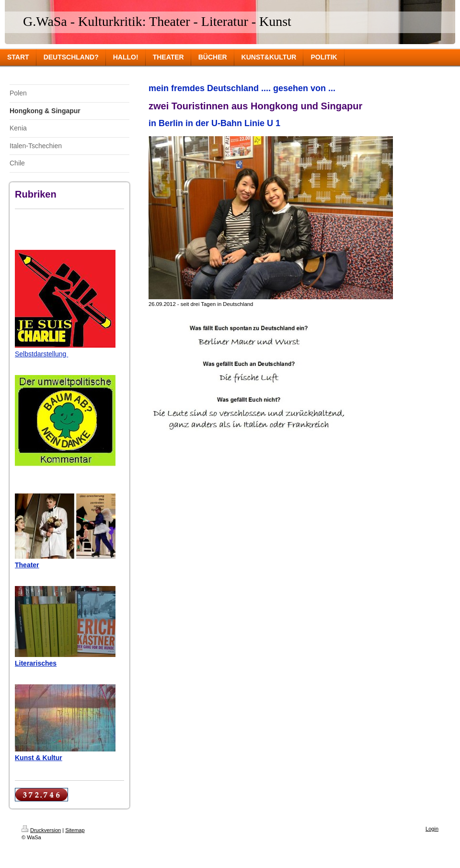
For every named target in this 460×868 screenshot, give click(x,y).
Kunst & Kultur (39, 758)
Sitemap (75, 830)
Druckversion (41, 830)
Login (432, 829)
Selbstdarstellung (41, 354)
